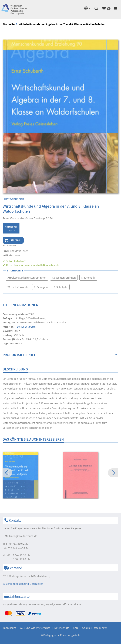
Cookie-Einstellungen (95, 628)
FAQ (76, 628)
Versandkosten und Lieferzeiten (23, 584)
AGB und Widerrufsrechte (35, 628)
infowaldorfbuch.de (24, 536)
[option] (30, 476)
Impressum (9, 628)
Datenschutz (62, 628)
